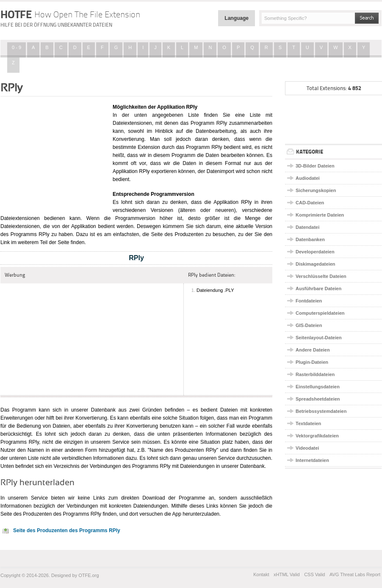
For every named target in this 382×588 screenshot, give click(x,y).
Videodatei (307, 448)
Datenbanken (310, 239)
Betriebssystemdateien (321, 411)
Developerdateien (315, 252)
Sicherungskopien (316, 190)
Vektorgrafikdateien (317, 436)
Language (237, 18)
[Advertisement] (53, 154)
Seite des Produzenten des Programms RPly (67, 530)
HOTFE (70, 14)
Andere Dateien (313, 350)
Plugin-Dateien (312, 362)
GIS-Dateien (309, 325)
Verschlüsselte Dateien (321, 276)
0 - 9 (17, 47)
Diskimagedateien (316, 264)
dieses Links (205, 506)
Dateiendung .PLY (215, 290)
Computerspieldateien (320, 313)
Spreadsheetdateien (318, 399)
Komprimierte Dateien (320, 215)
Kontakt (261, 574)
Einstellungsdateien (318, 387)
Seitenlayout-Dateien (319, 338)
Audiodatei (308, 178)
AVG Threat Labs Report (355, 574)
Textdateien (308, 423)
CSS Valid (314, 574)
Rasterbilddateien (315, 374)
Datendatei (307, 227)
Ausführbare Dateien (318, 289)
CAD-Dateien (310, 203)
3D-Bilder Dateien (315, 166)
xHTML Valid (287, 574)
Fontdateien (309, 301)
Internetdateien (312, 460)
